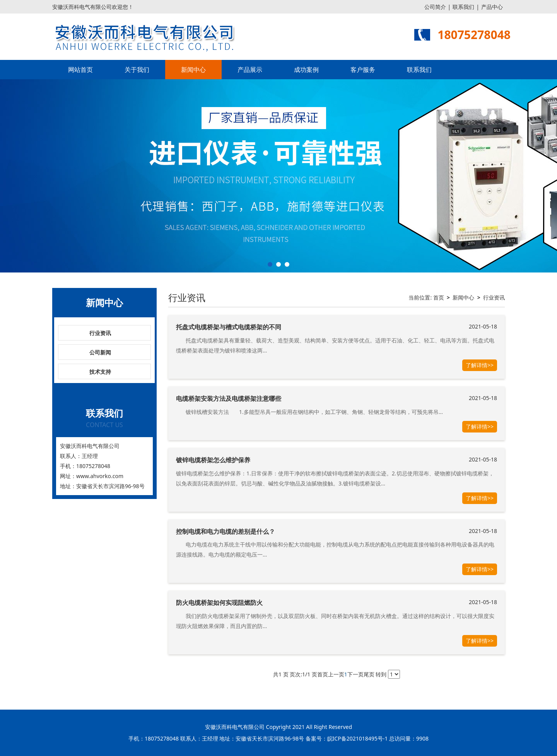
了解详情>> (480, 365)
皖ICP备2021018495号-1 (358, 738)
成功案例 (306, 70)
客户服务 (363, 70)
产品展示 (250, 70)
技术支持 (100, 372)
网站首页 (80, 70)
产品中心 (492, 7)
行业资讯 (100, 333)
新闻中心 (193, 70)
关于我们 (137, 70)
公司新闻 (100, 352)
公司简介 (435, 7)
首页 (439, 297)
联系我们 (463, 7)
